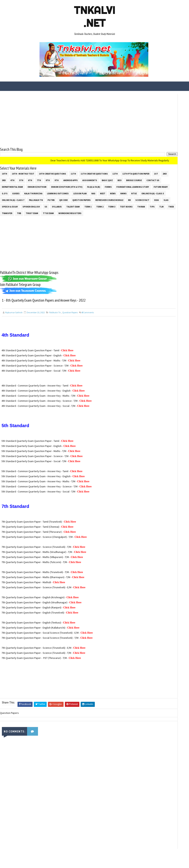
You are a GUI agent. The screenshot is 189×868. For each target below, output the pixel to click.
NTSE (124, 197)
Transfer (7, 223)
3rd (53, 177)
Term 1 (38, 217)
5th (70, 177)
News (102, 197)
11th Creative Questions (94, 171)
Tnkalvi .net (94, 17)
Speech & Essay (88, 210)
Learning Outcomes (47, 197)
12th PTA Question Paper (15, 177)
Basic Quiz (27, 184)
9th (106, 177)
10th (5, 171)
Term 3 (62, 217)
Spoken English (109, 210)
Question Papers (109, 204)
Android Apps (119, 177)
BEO (39, 184)
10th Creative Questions (52, 171)
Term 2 (50, 217)
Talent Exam (23, 217)
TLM (111, 217)
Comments (88, 332)
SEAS (63, 210)
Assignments (9, 184)
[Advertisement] (66, 117)
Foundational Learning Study (83, 191)
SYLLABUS (7, 217)
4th (61, 177)
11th (73, 171)
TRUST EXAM (32, 223)
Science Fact (49, 210)
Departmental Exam (94, 184)
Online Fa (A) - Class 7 (40, 204)
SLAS (73, 210)
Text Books (76, 217)
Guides (6, 197)
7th (88, 177)
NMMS (113, 197)
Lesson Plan (70, 197)
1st (35, 177)
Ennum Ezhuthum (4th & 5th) (17, 191)
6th (79, 177)
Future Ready (111, 191)
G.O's (126, 191)
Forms (59, 191)
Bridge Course (54, 184)
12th (115, 171)
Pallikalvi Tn (63, 204)
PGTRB (78, 204)
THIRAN (91, 217)
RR (36, 210)
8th (97, 177)
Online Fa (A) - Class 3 (13, 204)
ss (124, 210)
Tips (102, 217)
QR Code (91, 204)
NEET (92, 197)
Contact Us (72, 184)
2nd (44, 177)
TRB (19, 223)
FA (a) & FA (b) (44, 191)
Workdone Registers (70, 223)
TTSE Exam (48, 223)
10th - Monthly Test (23, 171)
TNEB (121, 217)
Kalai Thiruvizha (23, 197)
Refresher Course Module (16, 210)
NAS (83, 197)
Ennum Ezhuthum (119, 184)
